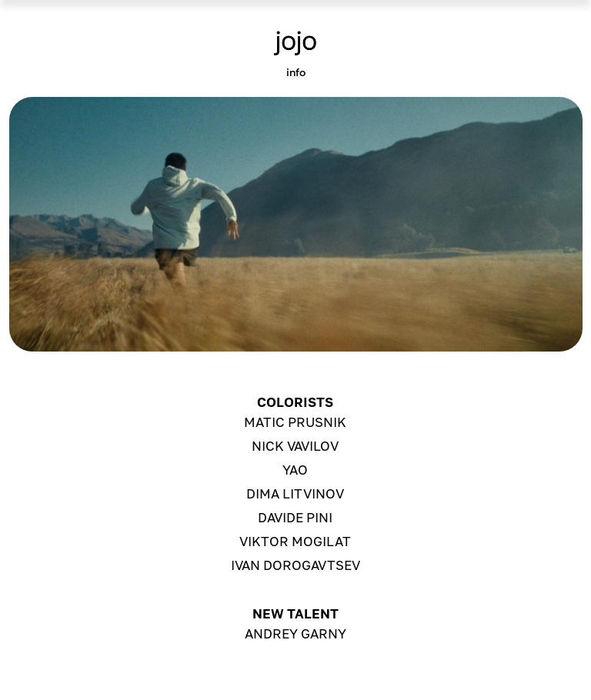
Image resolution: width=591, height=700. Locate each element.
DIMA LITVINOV (295, 493)
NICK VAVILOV (295, 446)
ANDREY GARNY (295, 633)
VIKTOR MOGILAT (295, 541)
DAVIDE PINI (295, 517)
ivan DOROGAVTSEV (295, 565)
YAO (295, 470)
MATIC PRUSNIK (295, 422)
